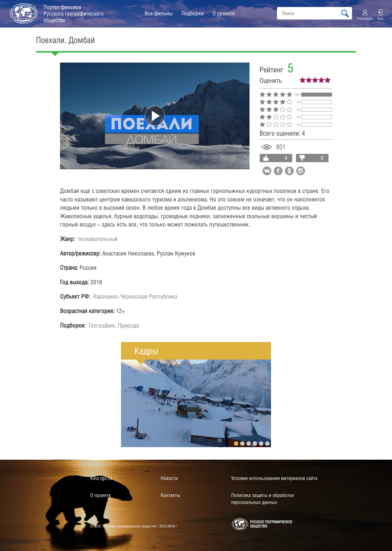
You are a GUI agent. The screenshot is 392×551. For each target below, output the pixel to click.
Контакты (170, 495)
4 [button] (255, 444)
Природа (128, 325)
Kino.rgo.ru (101, 478)
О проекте (224, 13)
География (102, 325)
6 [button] (267, 444)
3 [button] (249, 444)
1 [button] (236, 444)
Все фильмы (159, 13)
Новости (169, 478)
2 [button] (242, 444)
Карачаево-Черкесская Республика (135, 296)
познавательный (98, 239)
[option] (196, 403)
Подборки (193, 13)
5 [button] (261, 444)
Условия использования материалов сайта (274, 478)
